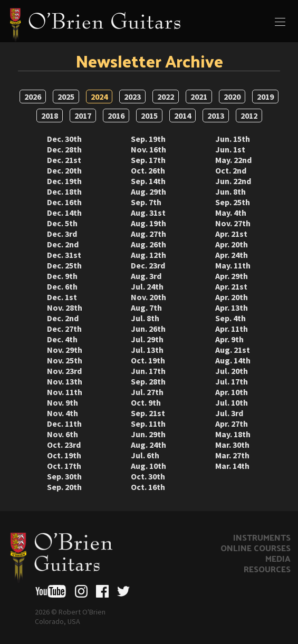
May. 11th (233, 265)
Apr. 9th (229, 339)
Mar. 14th (232, 466)
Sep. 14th (148, 181)
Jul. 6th (145, 455)
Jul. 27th (147, 392)
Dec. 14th (64, 213)
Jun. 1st (230, 149)
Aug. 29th (148, 191)
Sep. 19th (148, 139)
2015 (149, 116)
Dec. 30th (64, 139)
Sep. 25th (233, 202)
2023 (132, 97)
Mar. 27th (232, 455)
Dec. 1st (62, 297)
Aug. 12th (148, 255)
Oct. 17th (64, 466)
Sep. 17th (148, 160)
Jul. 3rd (229, 413)
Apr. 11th (232, 329)
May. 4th (231, 213)
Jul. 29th (147, 339)
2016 (116, 116)
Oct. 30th (148, 476)
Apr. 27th (232, 424)
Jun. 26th (148, 329)
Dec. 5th (62, 223)
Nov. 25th (65, 360)
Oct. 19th (64, 455)
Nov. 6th (63, 434)
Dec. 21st (64, 160)
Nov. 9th (63, 402)
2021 (199, 97)
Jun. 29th (148, 434)
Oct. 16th (148, 487)
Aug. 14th (233, 360)
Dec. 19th (64, 181)
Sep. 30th (64, 476)
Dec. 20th (64, 170)
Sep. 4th (230, 318)
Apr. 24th (232, 255)
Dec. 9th (62, 276)
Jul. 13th (147, 350)
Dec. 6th (62, 286)
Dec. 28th (64, 149)
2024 (99, 97)
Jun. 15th (233, 139)
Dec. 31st (64, 255)
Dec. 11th (64, 424)
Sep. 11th (148, 424)
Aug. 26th (148, 244)
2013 (216, 116)
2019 (265, 97)
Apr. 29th (232, 276)
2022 (166, 97)
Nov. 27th (233, 223)
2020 (232, 97)
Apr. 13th (232, 307)
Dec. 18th (64, 191)
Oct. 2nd (231, 170)
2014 (182, 116)
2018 (50, 116)
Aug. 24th (148, 445)
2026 (33, 97)
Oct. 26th (148, 170)
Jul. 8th (145, 318)
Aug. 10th (148, 466)
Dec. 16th (64, 202)
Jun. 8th (230, 191)
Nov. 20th (148, 297)
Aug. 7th (146, 307)
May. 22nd (233, 160)
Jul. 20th (232, 371)
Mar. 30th (232, 445)
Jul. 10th (232, 402)
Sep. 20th (64, 487)
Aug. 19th (148, 223)
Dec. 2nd (63, 244)
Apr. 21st (231, 234)
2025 (66, 97)
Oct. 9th (146, 402)
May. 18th (233, 434)
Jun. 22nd (233, 181)
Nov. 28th (65, 307)
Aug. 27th (148, 234)
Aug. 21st (233, 350)
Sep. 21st (148, 413)
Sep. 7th (146, 202)
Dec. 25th (64, 265)
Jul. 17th (232, 381)
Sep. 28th (148, 381)
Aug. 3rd (146, 276)
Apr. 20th (232, 244)
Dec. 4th (62, 339)
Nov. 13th (65, 381)
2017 (83, 116)
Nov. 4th (63, 413)
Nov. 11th (65, 392)
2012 (249, 116)
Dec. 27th (64, 329)
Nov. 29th (65, 350)
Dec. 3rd (62, 234)
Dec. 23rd (148, 265)
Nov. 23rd (64, 371)
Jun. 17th (148, 371)
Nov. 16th (148, 149)
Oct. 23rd (64, 445)
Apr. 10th (232, 392)
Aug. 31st (148, 213)
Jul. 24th (147, 286)
